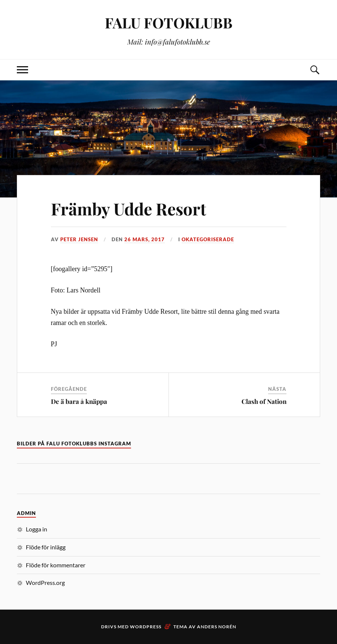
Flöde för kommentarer (56, 565)
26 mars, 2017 (145, 239)
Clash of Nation (264, 401)
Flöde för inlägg (46, 547)
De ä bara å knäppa (79, 401)
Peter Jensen (79, 239)
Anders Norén (217, 627)
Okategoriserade (208, 239)
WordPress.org (45, 582)
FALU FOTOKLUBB (169, 23)
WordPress (146, 627)
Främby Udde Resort (129, 208)
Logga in (37, 529)
